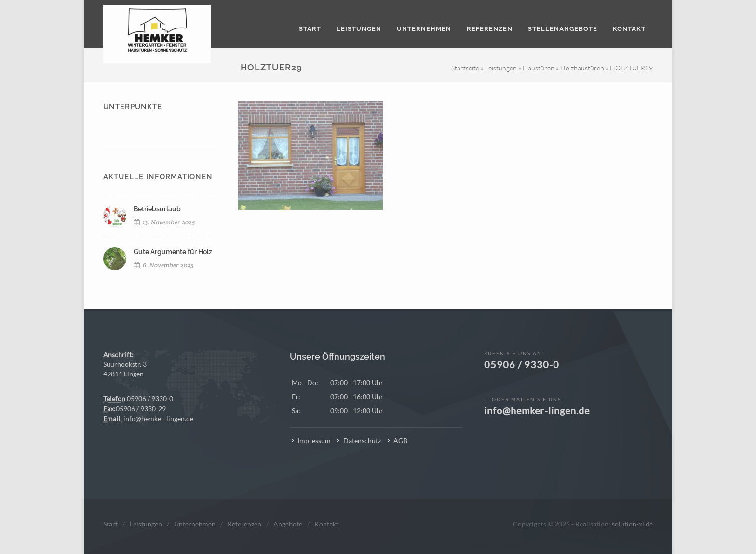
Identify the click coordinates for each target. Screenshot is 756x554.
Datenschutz (362, 440)
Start (110, 524)
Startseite (465, 68)
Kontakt (326, 524)
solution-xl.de (632, 524)
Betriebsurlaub (157, 209)
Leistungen (501, 68)
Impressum (314, 440)
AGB (400, 440)
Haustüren (539, 68)
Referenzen (244, 524)
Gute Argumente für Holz (173, 252)
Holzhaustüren (582, 68)
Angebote (288, 524)
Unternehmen (195, 524)
